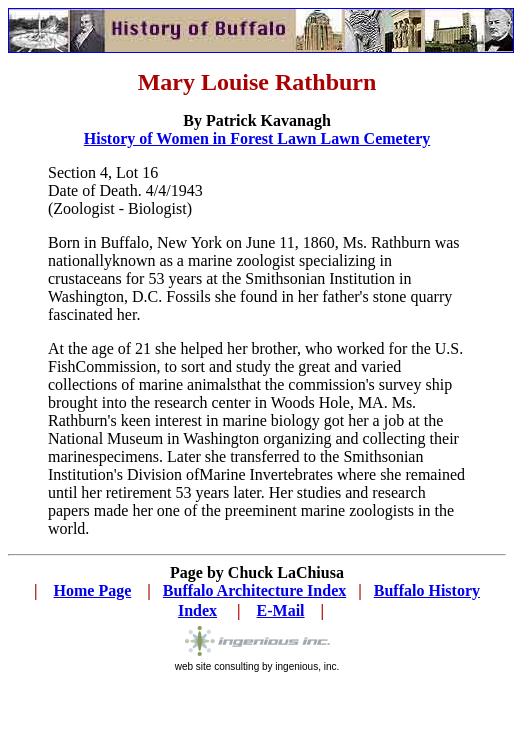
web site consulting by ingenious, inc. (257, 662)
